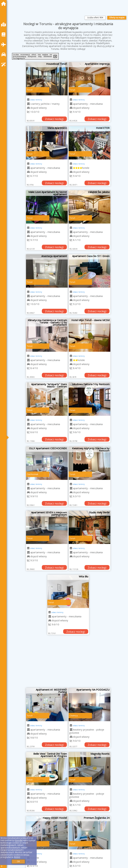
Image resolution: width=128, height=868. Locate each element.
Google (19, 840)
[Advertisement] (68, 663)
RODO (17, 857)
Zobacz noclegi (54, 119)
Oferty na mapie (117, 18)
